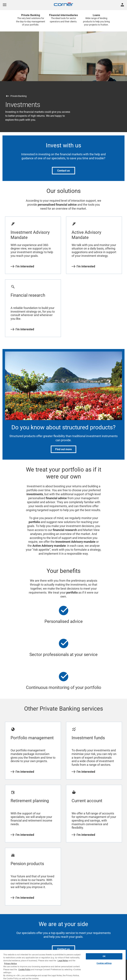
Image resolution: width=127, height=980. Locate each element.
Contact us (63, 171)
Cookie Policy (24, 970)
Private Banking (19, 96)
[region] (63, 965)
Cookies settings (104, 963)
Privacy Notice (10, 964)
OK (104, 956)
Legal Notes (63, 961)
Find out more (63, 449)
